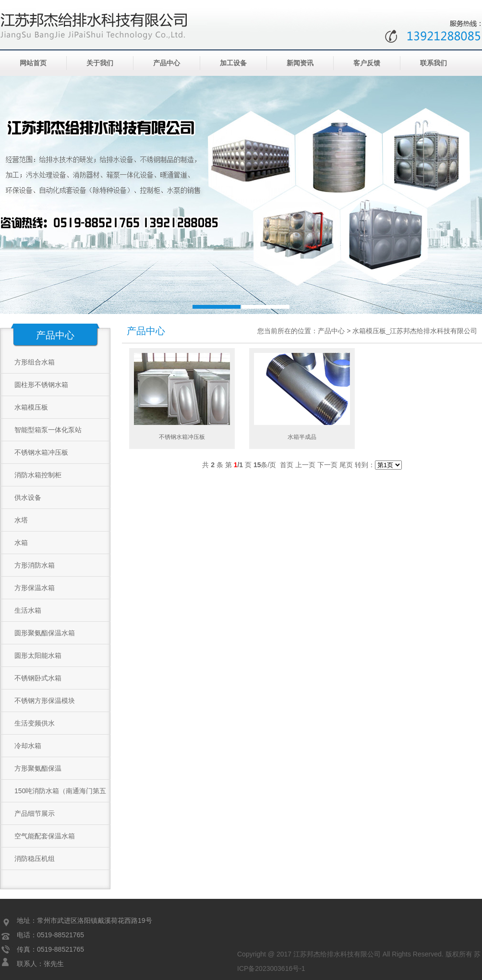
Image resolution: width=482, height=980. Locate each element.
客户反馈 (367, 63)
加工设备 (233, 63)
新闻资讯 (300, 63)
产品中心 (167, 63)
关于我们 (100, 63)
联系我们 (434, 63)
